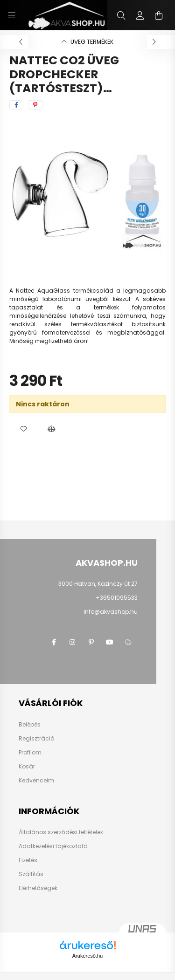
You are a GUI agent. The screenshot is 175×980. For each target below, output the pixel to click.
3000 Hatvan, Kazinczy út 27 (98, 584)
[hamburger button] (12, 15)
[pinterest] (35, 105)
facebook (54, 642)
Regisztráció (36, 739)
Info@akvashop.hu (111, 612)
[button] (23, 429)
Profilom (30, 753)
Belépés (30, 725)
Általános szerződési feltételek (61, 832)
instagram (72, 642)
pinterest (91, 642)
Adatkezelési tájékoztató (53, 846)
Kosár (27, 767)
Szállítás (31, 874)
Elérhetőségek (38, 888)
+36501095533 (117, 598)
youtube (110, 642)
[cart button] (159, 15)
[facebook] (16, 105)
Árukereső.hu (87, 956)
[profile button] (140, 15)
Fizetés (28, 860)
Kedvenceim (36, 781)
